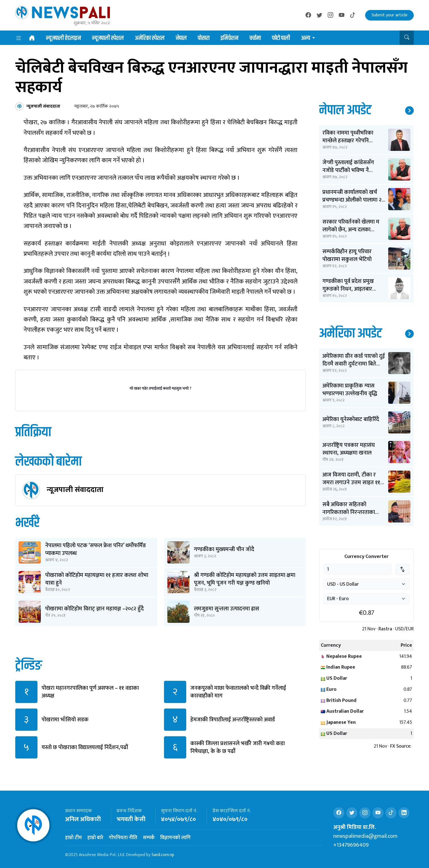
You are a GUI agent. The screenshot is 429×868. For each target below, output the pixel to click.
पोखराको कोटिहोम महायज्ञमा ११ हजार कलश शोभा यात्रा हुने (97, 579)
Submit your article (389, 15)
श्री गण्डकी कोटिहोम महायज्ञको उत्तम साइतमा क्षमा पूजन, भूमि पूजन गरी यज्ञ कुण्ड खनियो (245, 579)
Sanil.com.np (163, 855)
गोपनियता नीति (123, 838)
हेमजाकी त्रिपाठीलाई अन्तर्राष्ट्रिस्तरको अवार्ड (233, 720)
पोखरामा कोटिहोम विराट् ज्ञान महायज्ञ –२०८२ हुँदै (94, 609)
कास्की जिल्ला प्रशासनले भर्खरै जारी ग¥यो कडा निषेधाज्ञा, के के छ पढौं (238, 747)
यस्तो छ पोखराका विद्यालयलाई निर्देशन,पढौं (85, 747)
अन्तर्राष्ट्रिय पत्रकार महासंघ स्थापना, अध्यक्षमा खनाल (349, 449)
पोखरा (204, 38)
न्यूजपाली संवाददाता (75, 490)
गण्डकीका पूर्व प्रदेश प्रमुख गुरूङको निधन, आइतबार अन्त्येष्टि (348, 289)
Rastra (385, 629)
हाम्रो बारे (95, 838)
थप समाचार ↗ (409, 111)
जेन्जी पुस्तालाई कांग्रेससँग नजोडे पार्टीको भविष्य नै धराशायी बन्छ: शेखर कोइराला (352, 170)
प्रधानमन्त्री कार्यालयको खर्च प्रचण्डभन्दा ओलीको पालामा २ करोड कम (352, 200)
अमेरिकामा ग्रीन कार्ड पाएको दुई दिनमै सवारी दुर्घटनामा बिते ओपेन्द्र (354, 364)
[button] (407, 38)
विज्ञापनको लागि (175, 838)
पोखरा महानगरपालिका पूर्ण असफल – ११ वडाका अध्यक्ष (90, 692)
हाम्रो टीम (74, 838)
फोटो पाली (281, 38)
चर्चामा (255, 38)
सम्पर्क (149, 838)
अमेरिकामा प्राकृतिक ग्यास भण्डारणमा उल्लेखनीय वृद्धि (350, 390)
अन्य (306, 38)
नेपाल (181, 38)
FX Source (400, 746)
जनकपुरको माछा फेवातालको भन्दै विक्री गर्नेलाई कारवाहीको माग (238, 692)
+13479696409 (351, 845)
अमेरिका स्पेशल (150, 38)
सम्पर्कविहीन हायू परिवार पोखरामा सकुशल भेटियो (347, 255)
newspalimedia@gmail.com (365, 836)
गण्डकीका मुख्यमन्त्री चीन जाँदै (224, 549)
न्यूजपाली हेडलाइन (64, 38)
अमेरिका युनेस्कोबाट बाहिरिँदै (351, 419)
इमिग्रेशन (229, 38)
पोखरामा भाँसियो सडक (65, 720)
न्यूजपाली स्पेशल (108, 38)
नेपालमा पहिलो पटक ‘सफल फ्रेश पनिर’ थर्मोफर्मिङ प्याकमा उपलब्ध (96, 549)
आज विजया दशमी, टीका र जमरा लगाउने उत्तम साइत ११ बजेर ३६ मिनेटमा (351, 483)
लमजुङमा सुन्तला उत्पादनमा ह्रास (227, 609)
